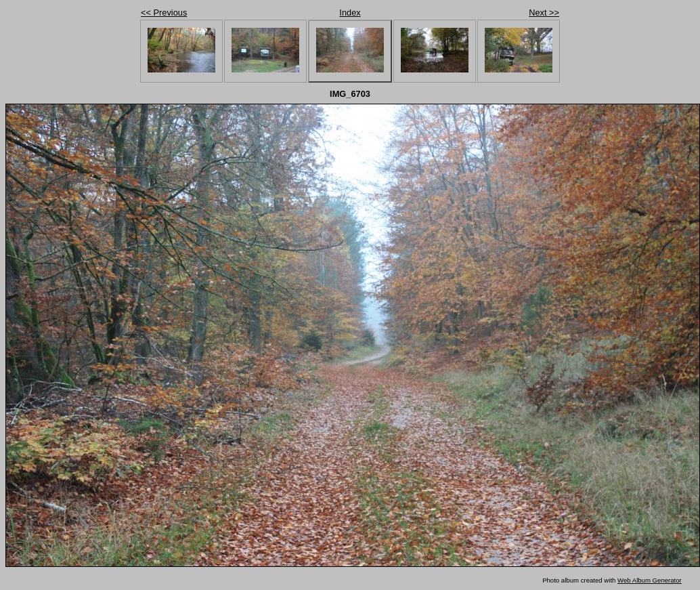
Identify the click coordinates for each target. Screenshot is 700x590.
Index (350, 13)
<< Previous (164, 13)
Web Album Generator (650, 580)
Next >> (544, 13)
